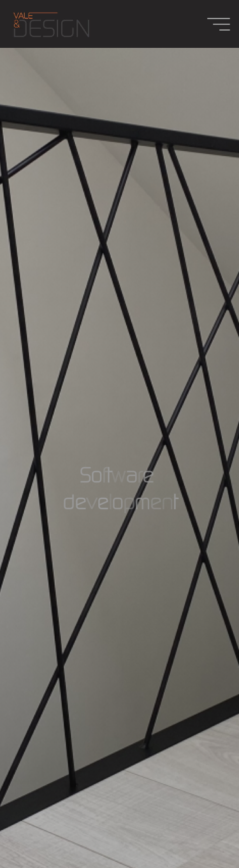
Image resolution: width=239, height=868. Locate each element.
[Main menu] (219, 24)
